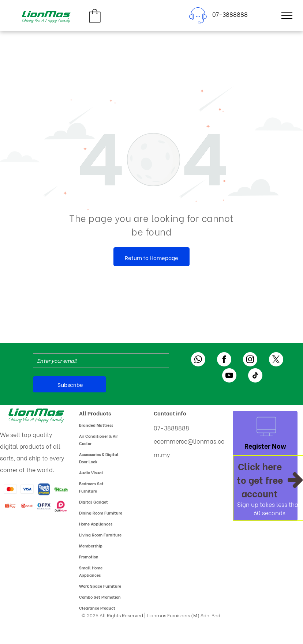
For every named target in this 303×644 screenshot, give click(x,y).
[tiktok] (255, 376)
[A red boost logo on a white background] (27, 506)
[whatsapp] (198, 360)
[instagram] (250, 360)
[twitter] (276, 360)
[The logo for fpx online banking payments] (44, 506)
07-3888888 (171, 428)
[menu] (287, 16)
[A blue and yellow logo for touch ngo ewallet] (44, 489)
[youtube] (229, 376)
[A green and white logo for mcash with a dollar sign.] (61, 489)
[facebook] (224, 360)
